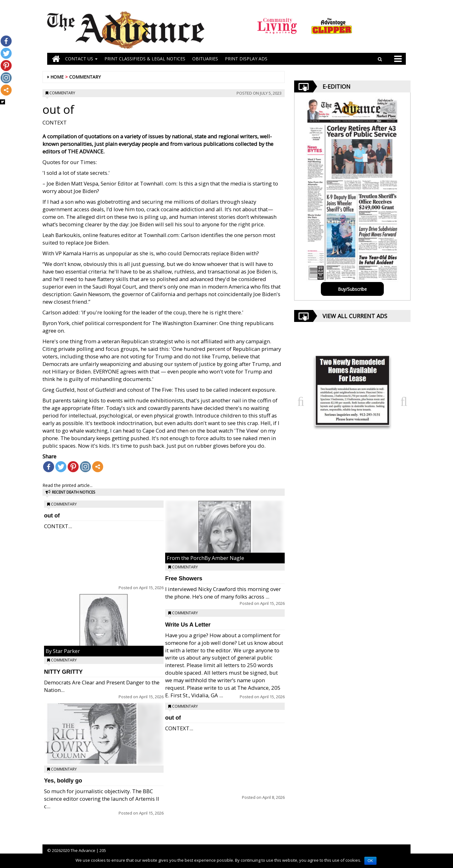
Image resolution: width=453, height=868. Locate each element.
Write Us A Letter (188, 625)
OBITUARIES (205, 59)
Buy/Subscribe (352, 289)
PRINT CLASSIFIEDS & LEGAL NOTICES (145, 59)
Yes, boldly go (63, 781)
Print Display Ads (246, 59)
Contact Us (81, 59)
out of (52, 516)
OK (370, 861)
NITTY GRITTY (63, 672)
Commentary (85, 77)
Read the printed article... (67, 485)
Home (57, 77)
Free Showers (184, 578)
